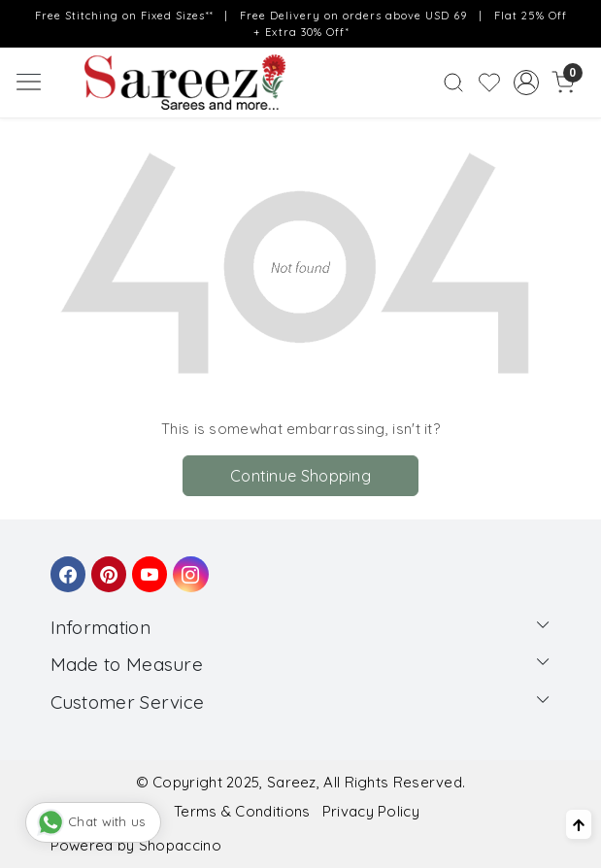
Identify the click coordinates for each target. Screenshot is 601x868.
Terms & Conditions (242, 811)
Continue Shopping (300, 476)
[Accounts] (527, 83)
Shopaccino (180, 845)
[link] (454, 83)
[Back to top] (579, 824)
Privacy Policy (371, 811)
